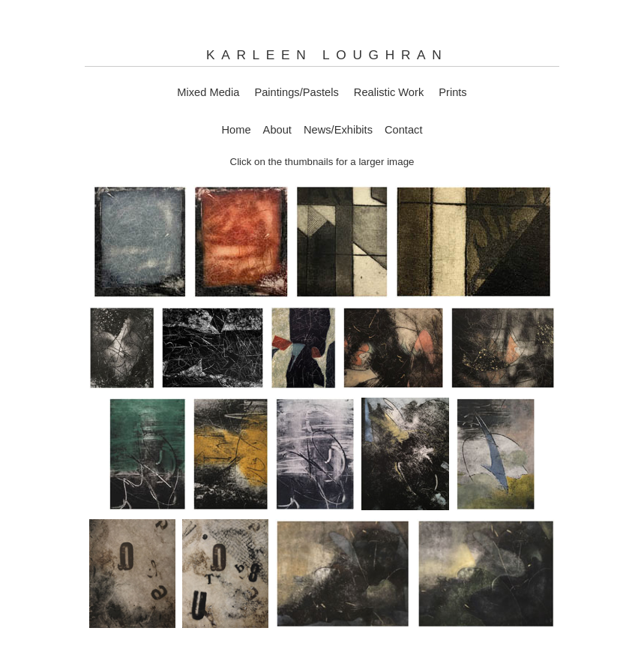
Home (237, 130)
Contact (404, 130)
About (277, 130)
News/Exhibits (338, 130)
